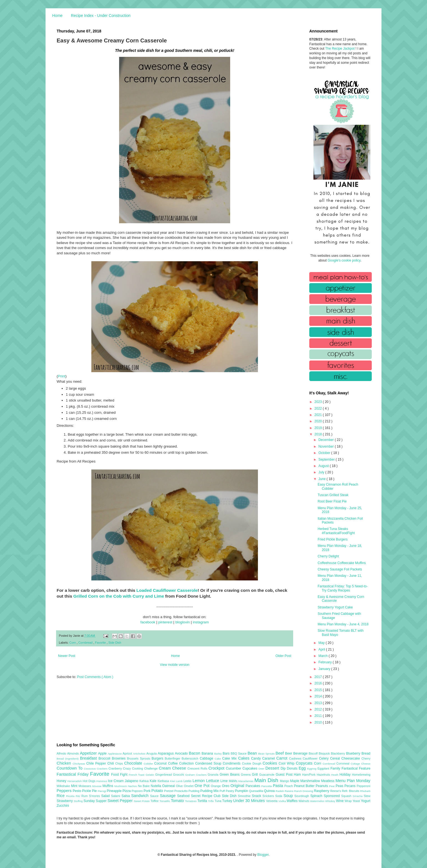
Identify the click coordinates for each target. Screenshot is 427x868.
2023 (319, 402)
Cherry (366, 758)
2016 (319, 683)
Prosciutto (181, 791)
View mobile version (175, 665)
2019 (319, 428)
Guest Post (285, 775)
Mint (75, 786)
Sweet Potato (142, 801)
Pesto (77, 791)
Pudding (194, 791)
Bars (227, 753)
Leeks (188, 781)
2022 (319, 408)
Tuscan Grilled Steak (333, 495)
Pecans (351, 786)
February (326, 662)
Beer (289, 753)
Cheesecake (351, 758)
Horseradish (75, 781)
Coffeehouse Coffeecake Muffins (342, 563)
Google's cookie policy (344, 260)
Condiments (232, 763)
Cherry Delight (328, 556)
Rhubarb (365, 791)
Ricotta (71, 796)
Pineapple (115, 791)
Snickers (269, 796)
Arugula (152, 753)
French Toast (137, 775)
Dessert (273, 768)
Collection (187, 763)
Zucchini (63, 806)
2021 (319, 415)
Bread (366, 753)
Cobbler (149, 764)
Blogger (263, 855)
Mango (285, 781)
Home (57, 16)
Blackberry (339, 753)
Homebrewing (361, 775)
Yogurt (366, 801)
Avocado (182, 753)
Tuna (218, 801)
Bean (253, 753)
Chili (111, 763)
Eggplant (324, 768)
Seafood (184, 796)
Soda (279, 796)
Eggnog (312, 769)
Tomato (178, 801)
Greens (247, 775)
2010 (319, 722)
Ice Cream (116, 781)
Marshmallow (311, 781)
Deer (262, 769)
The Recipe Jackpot (340, 49)
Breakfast (89, 758)
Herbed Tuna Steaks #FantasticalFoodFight (336, 531)
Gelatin (150, 775)
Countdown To (70, 768)
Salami (116, 796)
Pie (95, 791)
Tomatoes (191, 801)
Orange (216, 786)
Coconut (161, 763)
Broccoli (105, 758)
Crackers (103, 769)
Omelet (189, 786)
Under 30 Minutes (250, 801)
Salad (106, 796)
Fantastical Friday (73, 774)
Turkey (228, 801)
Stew (367, 796)
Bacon (195, 753)
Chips (120, 763)
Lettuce (213, 781)
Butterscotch (191, 758)
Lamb (180, 781)
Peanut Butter (305, 786)
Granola (214, 775)
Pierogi (102, 791)
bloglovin (182, 622)
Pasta (279, 786)
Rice (61, 796)
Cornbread (86, 643)
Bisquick (325, 753)
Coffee (174, 763)
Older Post (283, 656)
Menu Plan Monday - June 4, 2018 (343, 624)
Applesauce (115, 754)
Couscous (90, 769)
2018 (319, 434)
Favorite (101, 643)
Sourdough (302, 796)
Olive (180, 786)
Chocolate (134, 763)
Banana (208, 753)
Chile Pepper (97, 763)
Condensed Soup (209, 763)
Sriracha (358, 796)
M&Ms (233, 781)
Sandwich (140, 796)
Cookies (271, 763)
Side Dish (115, 643)
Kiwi (173, 781)
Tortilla (203, 801)
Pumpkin (242, 791)
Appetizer (89, 753)
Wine (340, 801)
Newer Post (67, 656)
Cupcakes (250, 768)
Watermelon (318, 801)
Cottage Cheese (361, 764)
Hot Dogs (90, 781)
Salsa (126, 796)
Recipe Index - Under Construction (101, 16)
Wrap (349, 801)
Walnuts (304, 801)
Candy (257, 758)
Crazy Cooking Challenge (141, 768)
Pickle (87, 791)
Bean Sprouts (267, 754)
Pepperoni (364, 786)
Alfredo (62, 753)
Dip (284, 768)
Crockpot (217, 768)
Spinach (317, 796)
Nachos (133, 786)
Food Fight (120, 775)
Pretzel (169, 791)
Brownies (120, 758)
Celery (325, 758)
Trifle (211, 801)
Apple (103, 753)
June (322, 479)
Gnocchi (179, 775)
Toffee (155, 801)
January (325, 669)
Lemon (199, 781)
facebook (148, 622)
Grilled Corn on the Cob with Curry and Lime (119, 596)
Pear (332, 786)
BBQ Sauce (239, 753)
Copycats (305, 763)
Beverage (301, 753)
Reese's (336, 791)
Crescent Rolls (198, 768)
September (327, 460)
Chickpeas (80, 764)
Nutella (157, 786)
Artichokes (140, 754)
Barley (218, 754)
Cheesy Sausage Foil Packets (340, 569)
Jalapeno (132, 781)
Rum (85, 796)
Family (336, 768)
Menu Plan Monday (353, 781)
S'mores (95, 796)
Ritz (78, 796)
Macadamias (246, 781)
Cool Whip (287, 763)
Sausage (169, 796)
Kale (154, 781)
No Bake (144, 786)
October (325, 453)
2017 (319, 677)
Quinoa (270, 791)
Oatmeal (169, 786)
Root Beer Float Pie (332, 501)
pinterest (165, 622)
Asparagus (166, 753)
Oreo (226, 786)
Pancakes (253, 786)
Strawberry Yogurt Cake (335, 607)
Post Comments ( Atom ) (95, 677)
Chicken (65, 763)
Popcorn (138, 791)
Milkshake (64, 786)
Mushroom (121, 786)
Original (238, 786)
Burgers (158, 758)
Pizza (127, 791)
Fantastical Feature (356, 768)
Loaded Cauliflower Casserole (167, 590)
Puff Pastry (227, 791)
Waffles (292, 801)
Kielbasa (164, 781)
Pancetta (267, 786)
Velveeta (272, 801)
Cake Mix (230, 758)
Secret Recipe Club (206, 796)
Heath (335, 775)
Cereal (336, 758)
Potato (158, 791)
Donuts (293, 768)
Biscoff (314, 753)
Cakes (245, 758)
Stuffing (79, 801)
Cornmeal (344, 763)
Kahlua (145, 781)
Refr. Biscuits (351, 791)
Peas (340, 786)
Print (61, 376)
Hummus (102, 781)
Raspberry (322, 791)
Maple (295, 781)
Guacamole (267, 775)
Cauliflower (311, 758)
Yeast (357, 801)
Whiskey (331, 801)
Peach (289, 786)
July (322, 472)
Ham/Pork (309, 775)
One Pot (203, 786)
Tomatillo (165, 801)
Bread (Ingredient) (68, 759)
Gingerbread (164, 775)
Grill (255, 775)
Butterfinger (173, 758)
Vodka (283, 801)
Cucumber (234, 768)
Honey (62, 781)
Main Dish (267, 780)
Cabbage (207, 758)
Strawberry (65, 801)
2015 (319, 690)
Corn (73, 643)
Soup (289, 796)
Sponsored (332, 796)
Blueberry (354, 753)
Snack (257, 796)
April (322, 649)
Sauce (155, 796)
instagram (201, 622)
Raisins (289, 791)
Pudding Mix (210, 791)
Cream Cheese (173, 768)
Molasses (85, 786)
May (322, 643)
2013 (319, 703)
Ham (298, 775)
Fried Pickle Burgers (333, 539)
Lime (225, 781)
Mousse (97, 786)
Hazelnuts (324, 775)
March (324, 656)
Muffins (108, 786)
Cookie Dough (252, 763)
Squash (347, 796)
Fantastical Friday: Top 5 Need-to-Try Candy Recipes (343, 588)
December (327, 440)
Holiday (346, 775)
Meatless (328, 781)
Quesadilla (257, 791)
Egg (303, 768)
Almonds (74, 753)
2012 (319, 709)
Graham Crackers (196, 775)
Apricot (128, 753)
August (324, 466)
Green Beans (230, 775)
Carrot (283, 758)
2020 (319, 421)
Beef (280, 753)
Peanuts (322, 786)
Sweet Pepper (121, 801)
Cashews (296, 758)
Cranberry (116, 768)
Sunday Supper (96, 801)
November (327, 446)
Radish (280, 791)
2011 (319, 716)
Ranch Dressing (304, 791)
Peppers (65, 791)
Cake (218, 759)
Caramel (269, 758)
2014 (319, 696)
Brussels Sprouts (139, 758)
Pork (147, 791)
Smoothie (245, 796)
